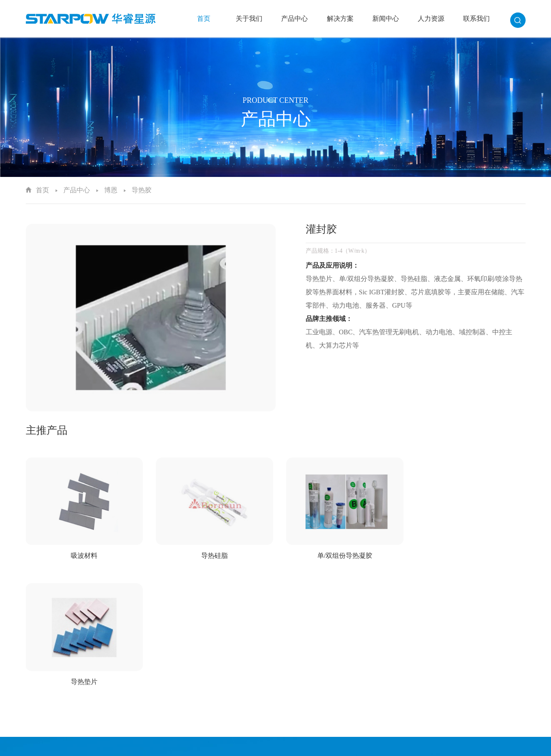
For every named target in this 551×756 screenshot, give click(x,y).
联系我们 (476, 19)
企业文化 (247, 665)
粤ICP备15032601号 (349, 747)
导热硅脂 (212, 554)
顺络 (307, 685)
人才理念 (507, 665)
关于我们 (249, 19)
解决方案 (340, 19)
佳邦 (307, 675)
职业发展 (507, 675)
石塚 (307, 696)
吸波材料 (83, 554)
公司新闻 (442, 654)
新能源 (374, 675)
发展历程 (247, 675)
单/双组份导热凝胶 (339, 554)
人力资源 (431, 19)
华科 (307, 717)
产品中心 (294, 19)
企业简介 (247, 654)
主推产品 (47, 430)
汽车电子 (377, 654)
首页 (204, 19)
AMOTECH (315, 706)
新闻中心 (386, 19)
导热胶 (142, 190)
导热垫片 (468, 554)
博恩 (111, 190)
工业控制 (377, 665)
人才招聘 (507, 654)
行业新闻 (442, 665)
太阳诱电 (312, 654)
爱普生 (309, 665)
